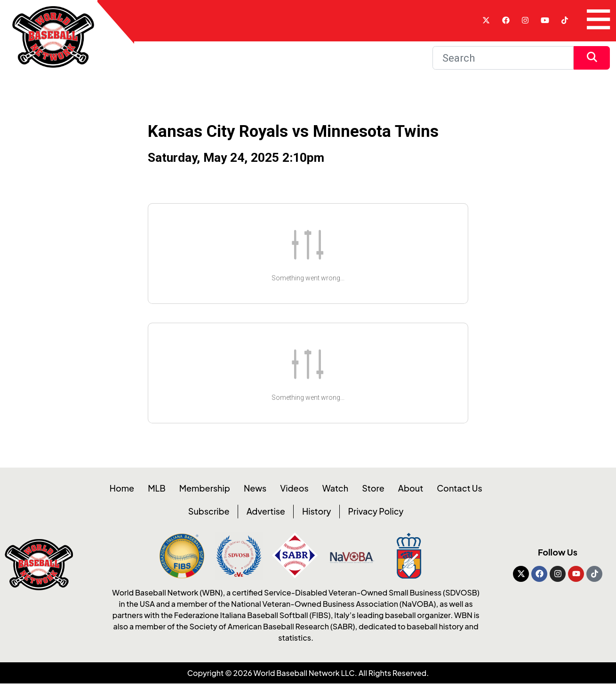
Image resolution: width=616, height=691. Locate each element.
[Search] (503, 58)
